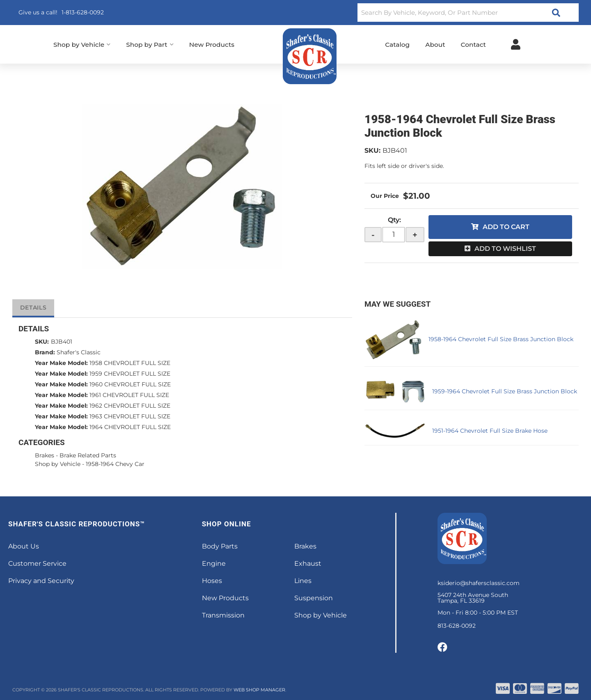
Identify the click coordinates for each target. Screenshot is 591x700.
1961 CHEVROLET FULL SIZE (129, 395)
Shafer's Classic (79, 352)
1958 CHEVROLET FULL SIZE (130, 363)
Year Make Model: (61, 363)
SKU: (372, 150)
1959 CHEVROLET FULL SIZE (130, 374)
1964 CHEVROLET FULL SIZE (130, 427)
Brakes (45, 455)
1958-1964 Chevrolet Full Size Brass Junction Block (501, 339)
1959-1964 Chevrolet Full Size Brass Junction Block (505, 391)
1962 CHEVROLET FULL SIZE (130, 406)
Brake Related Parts (88, 455)
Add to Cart (506, 227)
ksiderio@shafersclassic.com (479, 583)
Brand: (45, 352)
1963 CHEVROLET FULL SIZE (130, 416)
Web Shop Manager (259, 690)
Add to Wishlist (505, 249)
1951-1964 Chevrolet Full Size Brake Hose (490, 431)
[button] (468, 13)
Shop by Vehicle (58, 464)
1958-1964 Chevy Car (115, 464)
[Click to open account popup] (516, 44)
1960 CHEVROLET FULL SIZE (130, 384)
